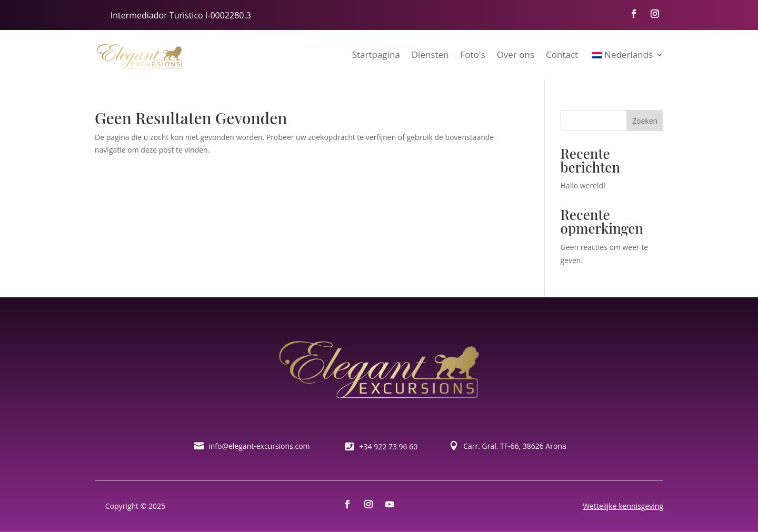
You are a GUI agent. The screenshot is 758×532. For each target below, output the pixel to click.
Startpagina (376, 54)
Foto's (473, 54)
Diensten (430, 54)
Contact (562, 54)
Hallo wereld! (583, 185)
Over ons (516, 54)
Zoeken (645, 121)
